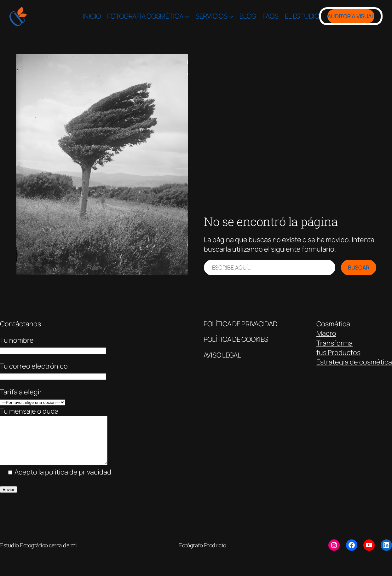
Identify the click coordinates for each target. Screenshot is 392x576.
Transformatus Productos (338, 348)
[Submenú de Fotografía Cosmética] (187, 16)
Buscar (359, 267)
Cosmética (333, 324)
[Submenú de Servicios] (231, 16)
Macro (326, 333)
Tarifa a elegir (21, 392)
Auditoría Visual (351, 16)
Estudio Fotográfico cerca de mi (38, 555)
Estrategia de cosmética (354, 362)
